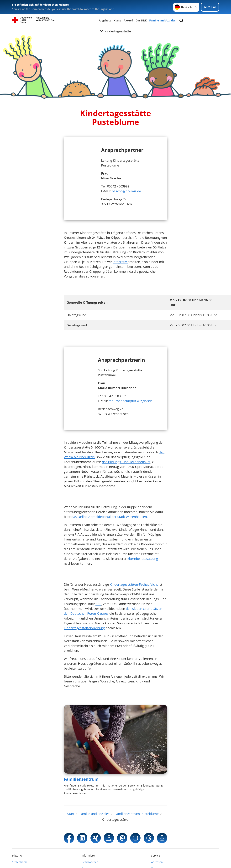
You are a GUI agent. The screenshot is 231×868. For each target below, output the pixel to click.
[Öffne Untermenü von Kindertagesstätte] (115, 31)
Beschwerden (90, 862)
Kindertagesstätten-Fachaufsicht (134, 584)
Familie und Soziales (162, 20)
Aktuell (128, 20)
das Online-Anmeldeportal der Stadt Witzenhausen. (110, 517)
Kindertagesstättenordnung (84, 628)
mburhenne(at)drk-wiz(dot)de (131, 401)
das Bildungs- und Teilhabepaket (126, 462)
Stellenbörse (20, 862)
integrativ (120, 262)
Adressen (157, 862)
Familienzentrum (81, 779)
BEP (98, 604)
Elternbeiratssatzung (143, 559)
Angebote (105, 20)
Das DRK (141, 20)
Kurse (117, 20)
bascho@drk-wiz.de (126, 191)
